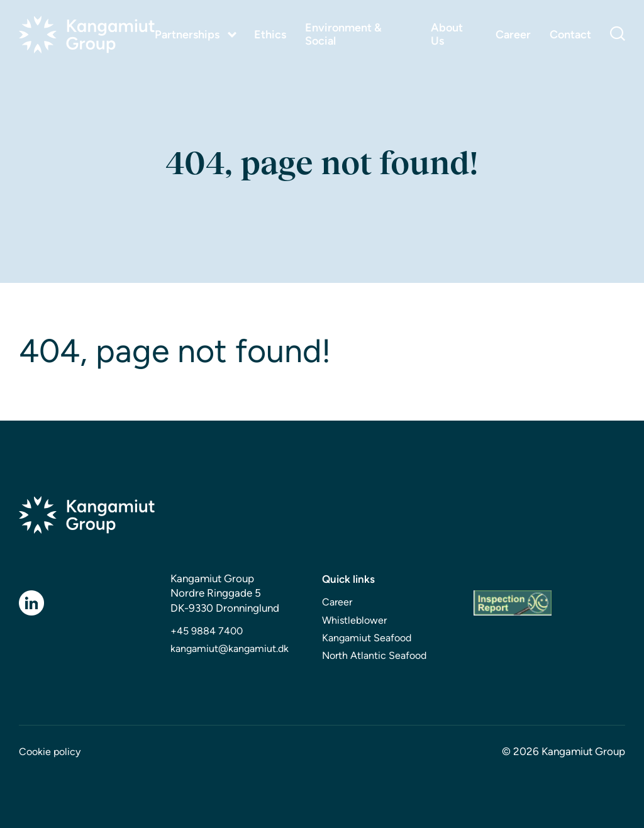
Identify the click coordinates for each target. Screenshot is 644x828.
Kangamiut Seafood (367, 638)
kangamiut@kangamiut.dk (230, 649)
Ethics (270, 35)
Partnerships (187, 35)
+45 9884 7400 (207, 631)
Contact (570, 35)
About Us (447, 34)
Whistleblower (354, 620)
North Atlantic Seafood (374, 655)
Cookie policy (50, 752)
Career (513, 35)
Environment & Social (343, 34)
